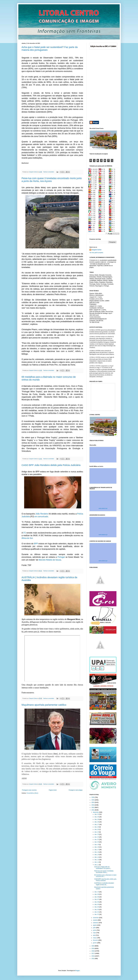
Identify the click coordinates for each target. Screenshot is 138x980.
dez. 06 (97, 902)
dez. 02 (97, 912)
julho (95, 928)
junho (95, 930)
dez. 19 (97, 845)
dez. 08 (97, 897)
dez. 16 (97, 852)
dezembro (96, 812)
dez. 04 (97, 907)
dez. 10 (97, 892)
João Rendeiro (42, 514)
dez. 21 (97, 840)
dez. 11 (97, 865)
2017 (93, 953)
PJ (25, 533)
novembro (96, 918)
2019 (93, 949)
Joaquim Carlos (96, 250)
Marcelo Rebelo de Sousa (50, 560)
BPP (36, 544)
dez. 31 (97, 814)
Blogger (77, 971)
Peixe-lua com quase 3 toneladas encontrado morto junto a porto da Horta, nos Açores (52, 180)
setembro (96, 923)
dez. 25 (97, 829)
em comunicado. (41, 517)
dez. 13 (97, 860)
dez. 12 (97, 862)
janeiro (95, 943)
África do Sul (27, 538)
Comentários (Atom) (32, 793)
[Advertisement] (103, 85)
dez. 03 (97, 909)
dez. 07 (97, 899)
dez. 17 (97, 850)
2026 (93, 797)
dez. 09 (97, 894)
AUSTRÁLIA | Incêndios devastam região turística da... (104, 884)
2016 (93, 956)
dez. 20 (97, 842)
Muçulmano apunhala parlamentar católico (44, 705)
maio (95, 933)
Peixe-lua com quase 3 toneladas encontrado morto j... (104, 872)
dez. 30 (97, 817)
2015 (93, 959)
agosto (95, 925)
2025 (93, 800)
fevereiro (96, 940)
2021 (93, 810)
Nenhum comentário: (49, 172)
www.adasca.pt (103, 508)
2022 (93, 807)
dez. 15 (97, 855)
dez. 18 (97, 847)
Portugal (61, 557)
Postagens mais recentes (29, 790)
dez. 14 (97, 857)
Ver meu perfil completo (96, 253)
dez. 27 (97, 824)
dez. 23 (97, 834)
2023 (93, 805)
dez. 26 (97, 827)
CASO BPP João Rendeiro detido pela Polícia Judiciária (51, 465)
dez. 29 (97, 819)
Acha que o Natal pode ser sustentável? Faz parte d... (103, 868)
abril (94, 935)
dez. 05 (97, 904)
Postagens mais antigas (76, 790)
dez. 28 (97, 822)
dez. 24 (97, 832)
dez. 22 (97, 837)
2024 (93, 802)
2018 (93, 951)
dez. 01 (97, 914)
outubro (95, 920)
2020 (93, 946)
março (95, 938)
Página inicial (53, 790)
